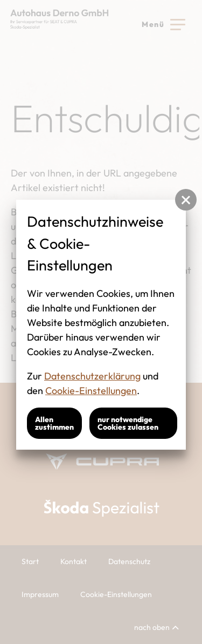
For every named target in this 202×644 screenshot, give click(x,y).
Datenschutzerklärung (92, 376)
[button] (186, 200)
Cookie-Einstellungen (91, 391)
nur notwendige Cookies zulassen (128, 423)
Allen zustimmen (54, 423)
